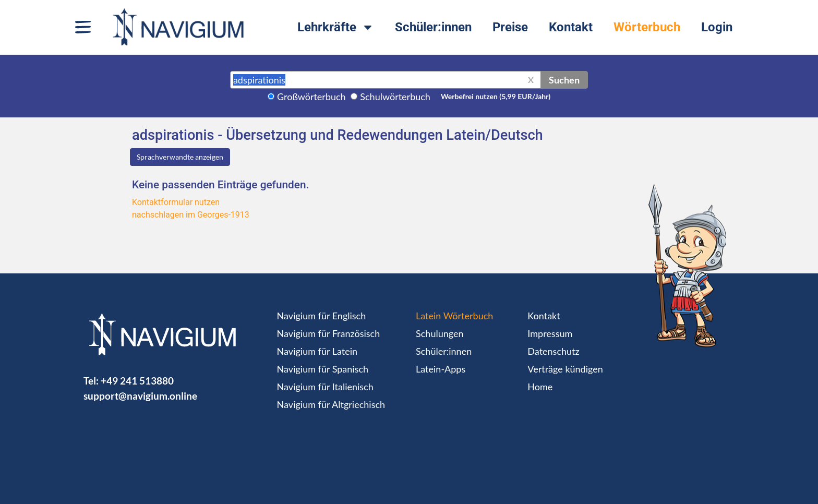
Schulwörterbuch (395, 97)
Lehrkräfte (336, 27)
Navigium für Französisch (329, 333)
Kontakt (571, 27)
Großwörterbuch (311, 97)
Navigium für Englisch (322, 316)
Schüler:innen (433, 27)
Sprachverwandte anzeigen (180, 157)
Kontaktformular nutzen (176, 202)
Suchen (564, 80)
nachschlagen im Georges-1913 (191, 215)
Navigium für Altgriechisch (331, 404)
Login (717, 27)
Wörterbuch (647, 27)
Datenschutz (553, 351)
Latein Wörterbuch (454, 316)
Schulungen (440, 333)
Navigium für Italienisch (325, 387)
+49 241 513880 (137, 381)
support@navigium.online (140, 396)
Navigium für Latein (317, 351)
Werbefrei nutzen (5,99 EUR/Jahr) (496, 96)
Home (540, 387)
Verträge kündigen (565, 369)
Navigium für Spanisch (323, 369)
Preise (510, 27)
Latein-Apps (441, 369)
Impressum (550, 333)
